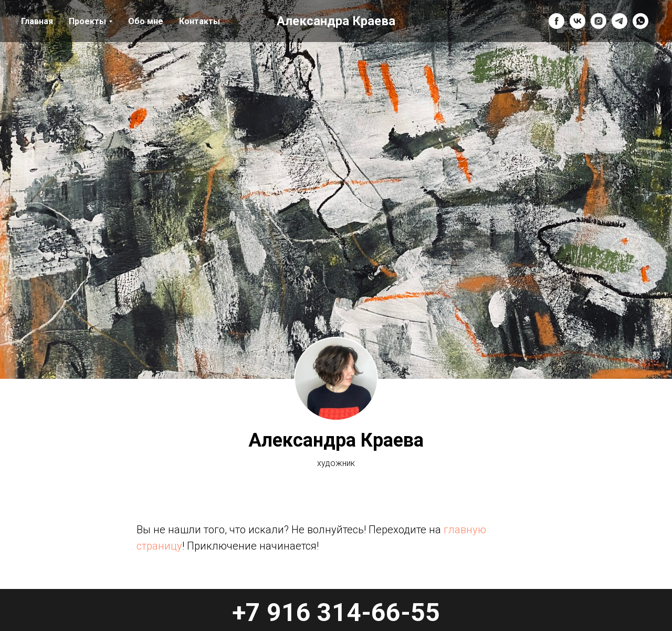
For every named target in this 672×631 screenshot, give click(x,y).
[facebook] (556, 21)
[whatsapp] (640, 21)
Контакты (199, 21)
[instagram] (598, 21)
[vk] (577, 21)
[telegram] (619, 21)
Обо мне (146, 21)
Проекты (87, 21)
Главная (37, 21)
